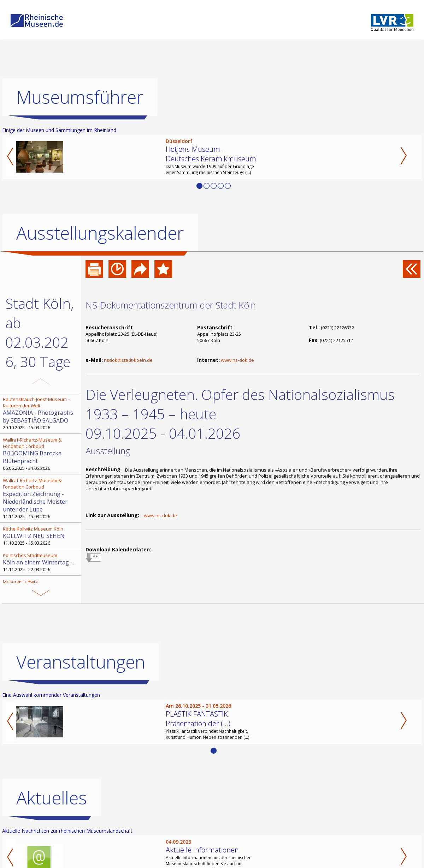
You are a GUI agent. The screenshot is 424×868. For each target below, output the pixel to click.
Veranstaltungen (81, 662)
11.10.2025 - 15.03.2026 (41, 536)
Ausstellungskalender (100, 233)
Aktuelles (52, 798)
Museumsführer (80, 97)
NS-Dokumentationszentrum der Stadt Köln (171, 305)
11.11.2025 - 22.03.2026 (41, 562)
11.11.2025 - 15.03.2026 (41, 498)
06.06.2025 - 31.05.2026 (41, 454)
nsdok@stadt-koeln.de (128, 360)
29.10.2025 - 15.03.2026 (41, 413)
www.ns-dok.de (237, 360)
